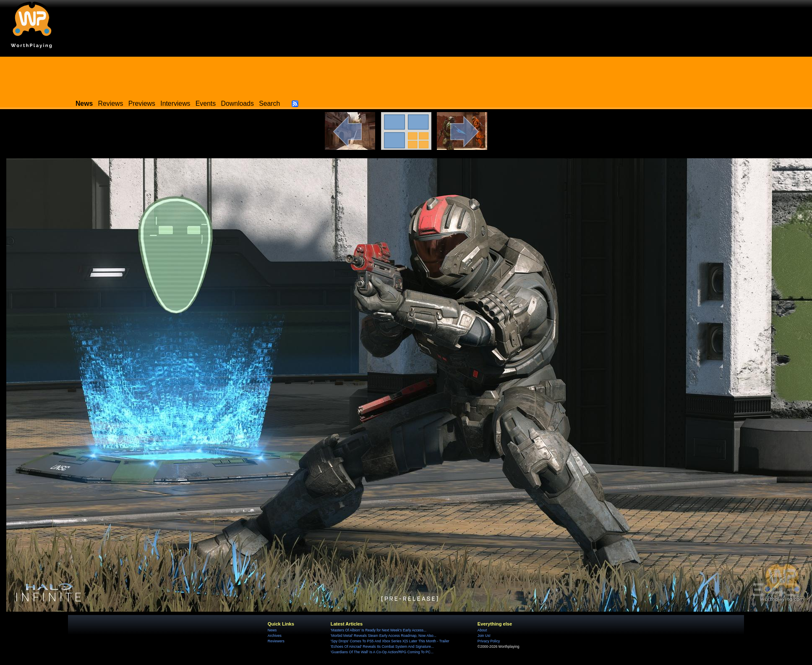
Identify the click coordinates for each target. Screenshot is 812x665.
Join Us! (484, 636)
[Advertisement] (406, 76)
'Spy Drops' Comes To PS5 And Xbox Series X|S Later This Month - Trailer (390, 641)
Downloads (238, 103)
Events (206, 103)
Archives (275, 636)
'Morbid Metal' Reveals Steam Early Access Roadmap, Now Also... (384, 636)
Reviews (111, 103)
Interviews (175, 103)
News (272, 630)
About (482, 630)
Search (269, 103)
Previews (142, 103)
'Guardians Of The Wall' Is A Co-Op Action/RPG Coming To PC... (382, 652)
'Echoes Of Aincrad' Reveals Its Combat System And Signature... (382, 647)
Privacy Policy (489, 641)
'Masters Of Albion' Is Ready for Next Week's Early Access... (379, 630)
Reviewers (276, 641)
